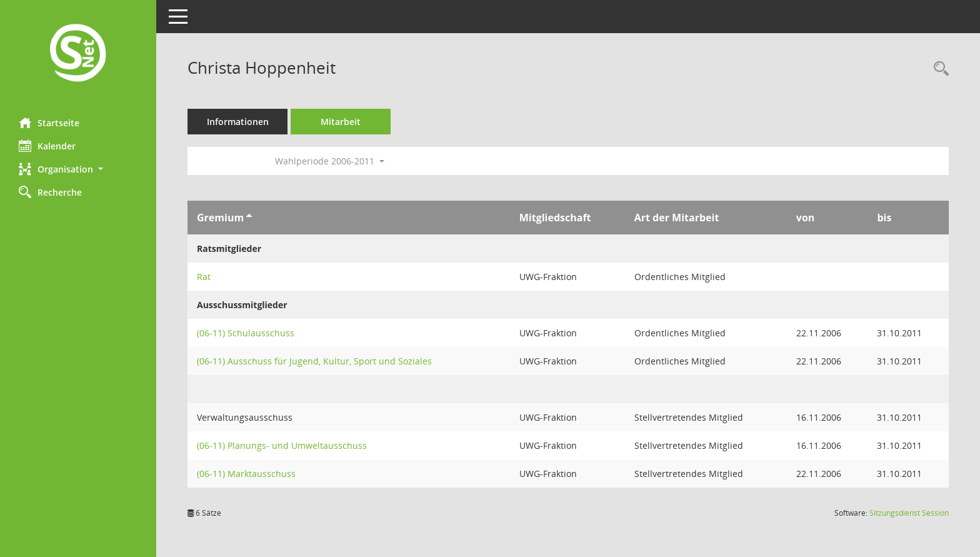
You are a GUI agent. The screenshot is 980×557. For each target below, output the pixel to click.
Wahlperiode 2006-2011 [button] (330, 161)
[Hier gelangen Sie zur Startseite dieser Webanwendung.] (78, 54)
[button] (78, 169)
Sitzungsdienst (909, 513)
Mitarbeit (341, 122)
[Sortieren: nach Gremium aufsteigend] (249, 218)
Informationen (238, 122)
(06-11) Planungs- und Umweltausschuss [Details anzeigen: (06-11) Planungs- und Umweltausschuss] (282, 445)
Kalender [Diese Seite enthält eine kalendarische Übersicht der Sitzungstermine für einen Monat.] (47, 146)
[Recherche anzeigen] (938, 69)
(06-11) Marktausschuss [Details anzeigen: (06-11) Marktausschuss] (246, 474)
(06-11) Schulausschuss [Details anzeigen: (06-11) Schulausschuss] (246, 333)
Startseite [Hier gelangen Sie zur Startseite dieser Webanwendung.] (49, 123)
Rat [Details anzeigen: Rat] (204, 277)
